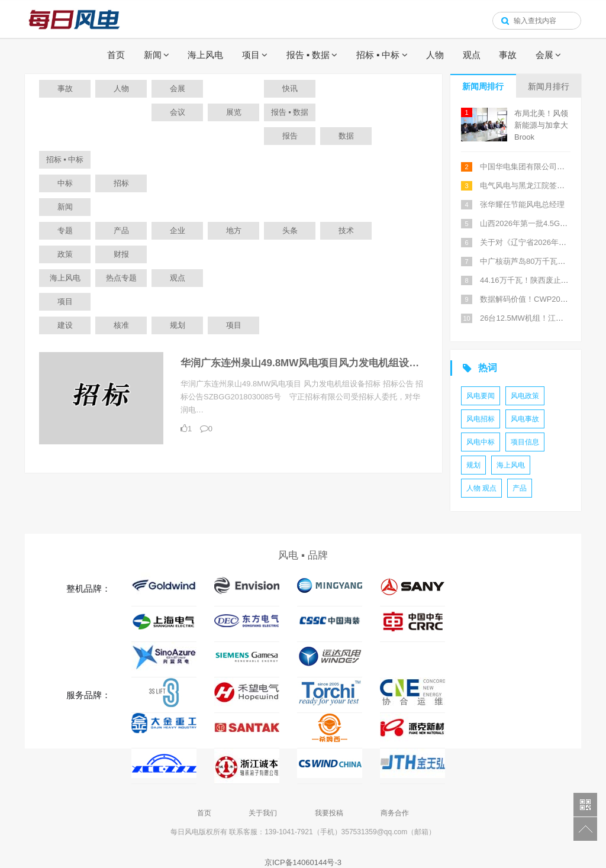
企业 (178, 230)
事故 (508, 55)
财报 (121, 254)
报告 (290, 136)
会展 (544, 55)
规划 (178, 325)
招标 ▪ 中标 (378, 55)
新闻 (153, 55)
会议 (178, 112)
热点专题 (121, 278)
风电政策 (525, 396)
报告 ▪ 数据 (308, 55)
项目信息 (525, 442)
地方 (234, 230)
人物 (435, 55)
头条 (290, 230)
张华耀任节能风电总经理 (522, 204)
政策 (65, 254)
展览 (234, 112)
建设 (65, 325)
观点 (472, 55)
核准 (121, 325)
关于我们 (263, 813)
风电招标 (481, 419)
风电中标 (481, 442)
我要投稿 (329, 813)
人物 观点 (481, 488)
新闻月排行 (549, 86)
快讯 (290, 88)
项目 (251, 55)
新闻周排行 (483, 86)
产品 (121, 230)
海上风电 (205, 55)
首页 (116, 55)
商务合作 (395, 813)
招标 (121, 183)
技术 (346, 230)
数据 (346, 136)
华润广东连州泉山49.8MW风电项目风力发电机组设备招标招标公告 (330, 363)
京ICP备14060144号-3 (303, 862)
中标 (65, 183)
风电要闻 (481, 396)
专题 (65, 230)
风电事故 (525, 419)
